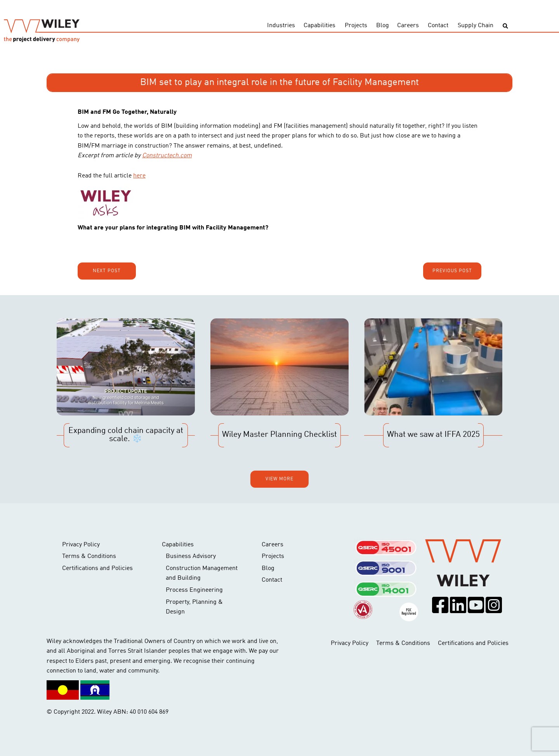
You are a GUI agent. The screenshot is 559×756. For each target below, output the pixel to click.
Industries (281, 26)
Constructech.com (167, 156)
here (139, 176)
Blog (383, 26)
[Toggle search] (505, 26)
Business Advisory (191, 556)
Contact (438, 26)
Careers (408, 26)
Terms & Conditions (89, 556)
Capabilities (319, 26)
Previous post (452, 271)
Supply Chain (476, 26)
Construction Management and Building (202, 574)
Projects (356, 26)
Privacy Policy (81, 545)
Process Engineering (194, 590)
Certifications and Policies (97, 568)
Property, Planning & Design (194, 607)
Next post (107, 271)
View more (279, 479)
